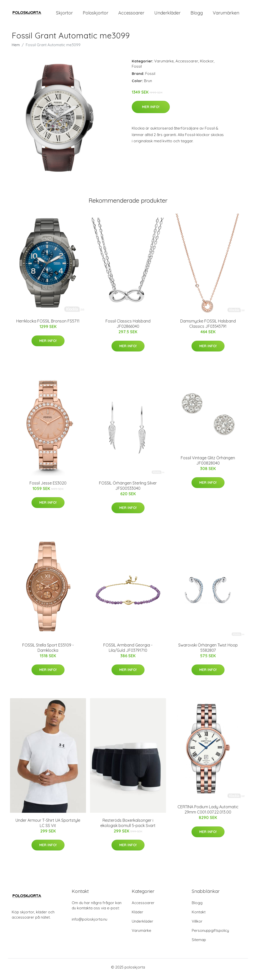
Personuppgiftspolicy (210, 935)
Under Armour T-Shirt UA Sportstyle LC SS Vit (48, 827)
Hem (16, 49)
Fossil (137, 71)
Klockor (207, 65)
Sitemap (199, 944)
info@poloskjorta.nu (89, 923)
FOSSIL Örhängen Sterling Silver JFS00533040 (128, 490)
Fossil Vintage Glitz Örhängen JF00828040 (208, 465)
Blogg (197, 15)
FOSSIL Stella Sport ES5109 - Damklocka (48, 652)
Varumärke (164, 65)
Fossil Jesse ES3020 (48, 487)
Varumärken (226, 15)
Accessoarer (131, 15)
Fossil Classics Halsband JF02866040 (128, 328)
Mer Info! (151, 111)
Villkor (197, 925)
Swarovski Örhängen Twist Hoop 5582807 (208, 652)
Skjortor (64, 15)
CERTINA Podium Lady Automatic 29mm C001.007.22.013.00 (208, 814)
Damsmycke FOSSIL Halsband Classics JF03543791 (208, 328)
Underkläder (167, 15)
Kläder (137, 916)
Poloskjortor (95, 15)
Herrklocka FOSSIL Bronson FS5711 (48, 326)
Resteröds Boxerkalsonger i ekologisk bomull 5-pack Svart (128, 827)
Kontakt (199, 916)
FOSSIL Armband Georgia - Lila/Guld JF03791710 (128, 652)
